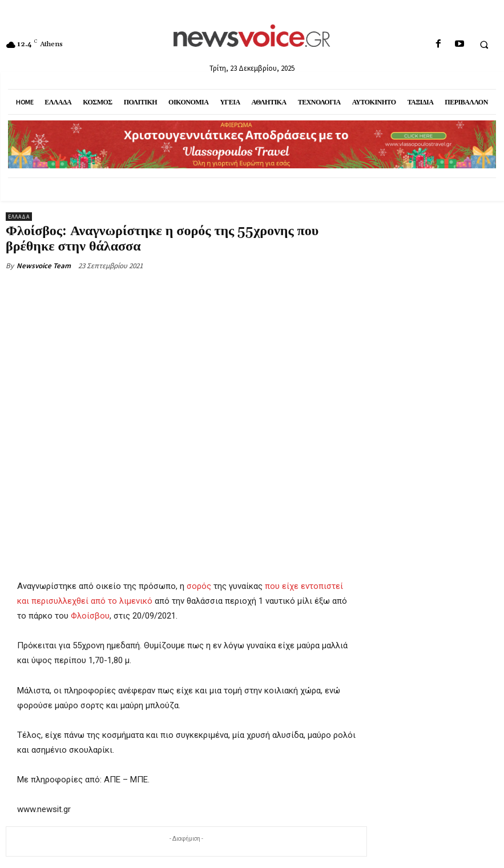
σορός (199, 586)
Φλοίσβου (90, 616)
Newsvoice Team (44, 266)
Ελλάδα (19, 217)
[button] (484, 45)
